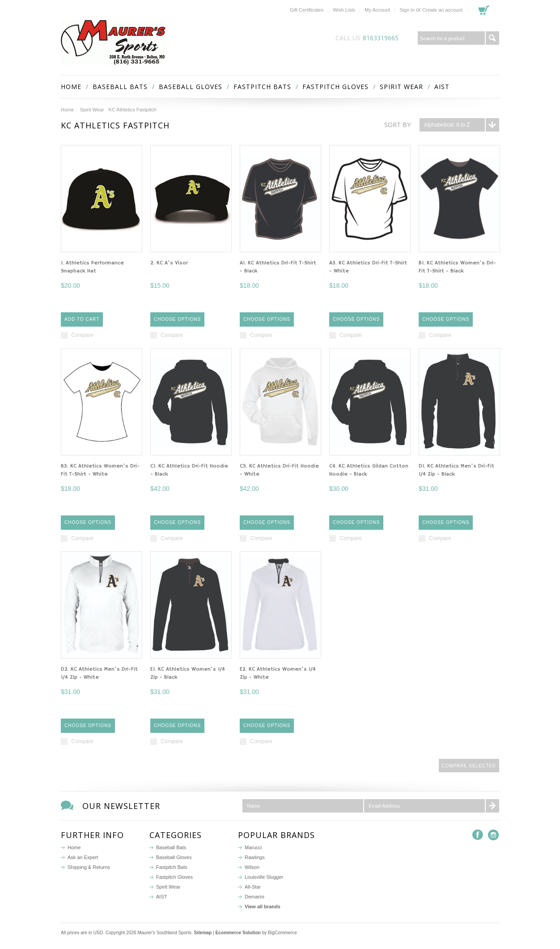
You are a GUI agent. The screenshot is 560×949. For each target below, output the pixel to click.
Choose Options (177, 319)
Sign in (407, 10)
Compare (82, 335)
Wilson (252, 867)
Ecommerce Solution (238, 933)
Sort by (397, 125)
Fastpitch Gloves (335, 87)
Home (67, 110)
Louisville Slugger (264, 877)
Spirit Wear (401, 87)
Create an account (442, 10)
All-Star (253, 887)
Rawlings (255, 857)
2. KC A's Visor (169, 263)
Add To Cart (82, 319)
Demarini (255, 897)
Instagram (494, 835)
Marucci (253, 847)
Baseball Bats (120, 87)
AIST (442, 87)
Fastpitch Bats (262, 87)
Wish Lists (344, 10)
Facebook (478, 835)
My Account (377, 10)
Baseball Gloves (191, 87)
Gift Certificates (307, 10)
